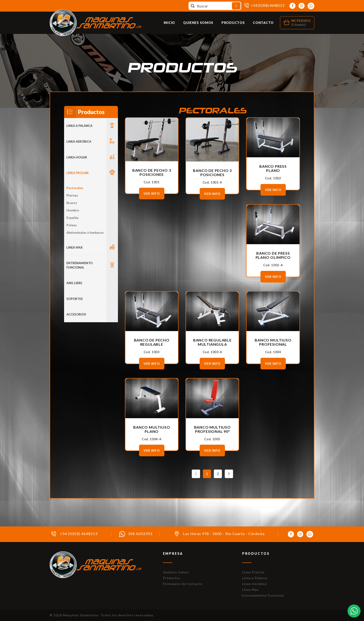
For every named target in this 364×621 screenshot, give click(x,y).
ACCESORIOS (76, 314)
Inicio (169, 23)
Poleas (72, 225)
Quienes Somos (198, 23)
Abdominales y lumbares (85, 232)
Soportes (75, 299)
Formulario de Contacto (183, 584)
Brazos (72, 203)
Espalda (72, 218)
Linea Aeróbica (79, 141)
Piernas (72, 195)
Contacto (263, 23)
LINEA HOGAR (77, 157)
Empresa (173, 554)
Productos (233, 23)
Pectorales (75, 188)
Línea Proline (78, 173)
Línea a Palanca (255, 578)
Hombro (73, 210)
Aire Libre (74, 283)
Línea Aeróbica (255, 584)
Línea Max (250, 590)
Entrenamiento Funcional (80, 265)
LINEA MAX (75, 247)
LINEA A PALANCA (79, 126)
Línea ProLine (253, 572)
